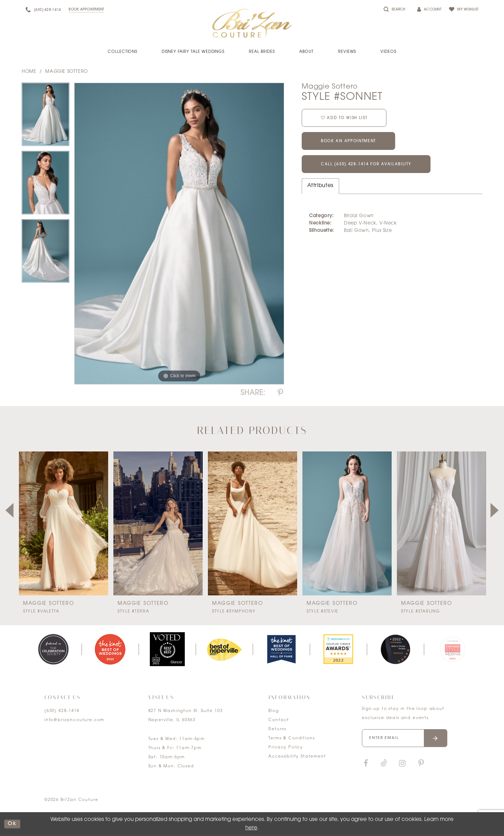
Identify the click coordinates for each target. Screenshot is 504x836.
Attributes (320, 186)
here (251, 828)
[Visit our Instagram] (402, 764)
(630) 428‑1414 (62, 711)
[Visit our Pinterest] (421, 764)
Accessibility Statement (297, 757)
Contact (279, 720)
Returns (278, 729)
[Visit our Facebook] (366, 764)
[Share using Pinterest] (280, 393)
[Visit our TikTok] (384, 764)
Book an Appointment (348, 142)
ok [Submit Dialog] (12, 824)
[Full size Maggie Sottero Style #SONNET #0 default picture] (179, 234)
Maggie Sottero (66, 72)
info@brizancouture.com (74, 720)
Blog (274, 711)
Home (29, 72)
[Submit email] (436, 738)
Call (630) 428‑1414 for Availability (366, 165)
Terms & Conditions (292, 738)
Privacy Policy (286, 748)
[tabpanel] (45, 117)
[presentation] (64, 523)
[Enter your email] (405, 738)
